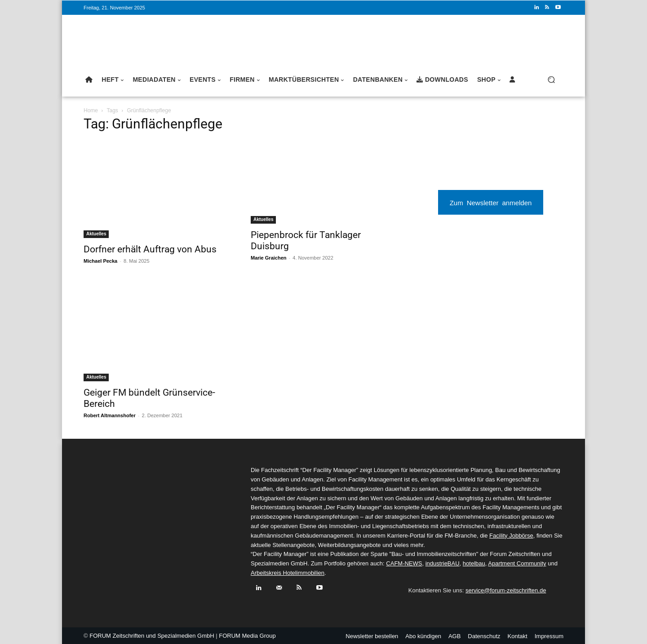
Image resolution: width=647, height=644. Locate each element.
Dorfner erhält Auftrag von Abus (150, 249)
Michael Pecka (100, 261)
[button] (551, 80)
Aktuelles (96, 234)
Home (91, 110)
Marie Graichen (268, 258)
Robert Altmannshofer (110, 415)
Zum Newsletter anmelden (491, 202)
